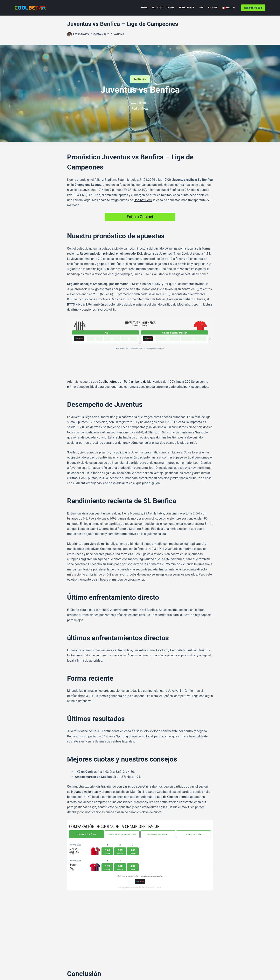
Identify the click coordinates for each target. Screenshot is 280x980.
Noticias (157, 8)
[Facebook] (69, 935)
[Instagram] (150, 949)
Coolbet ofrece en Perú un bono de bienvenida (130, 358)
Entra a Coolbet (140, 217)
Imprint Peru (22, 963)
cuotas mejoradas (86, 768)
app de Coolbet (168, 773)
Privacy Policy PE (56, 958)
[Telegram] (74, 935)
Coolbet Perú (143, 200)
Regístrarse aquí (253, 8)
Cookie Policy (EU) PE (27, 958)
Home (144, 8)
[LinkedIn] (92, 935)
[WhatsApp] (86, 935)
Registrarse (186, 8)
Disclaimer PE (80, 958)
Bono (171, 8)
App (201, 8)
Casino (213, 8)
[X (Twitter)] (80, 935)
